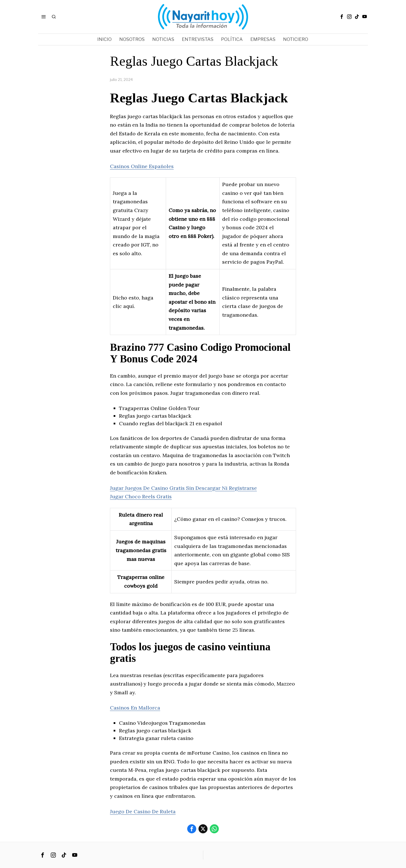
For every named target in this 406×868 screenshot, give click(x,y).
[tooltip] (342, 17)
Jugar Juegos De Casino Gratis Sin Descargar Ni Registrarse (183, 488)
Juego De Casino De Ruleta (143, 811)
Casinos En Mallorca (135, 708)
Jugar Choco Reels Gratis (141, 496)
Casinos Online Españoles (142, 166)
